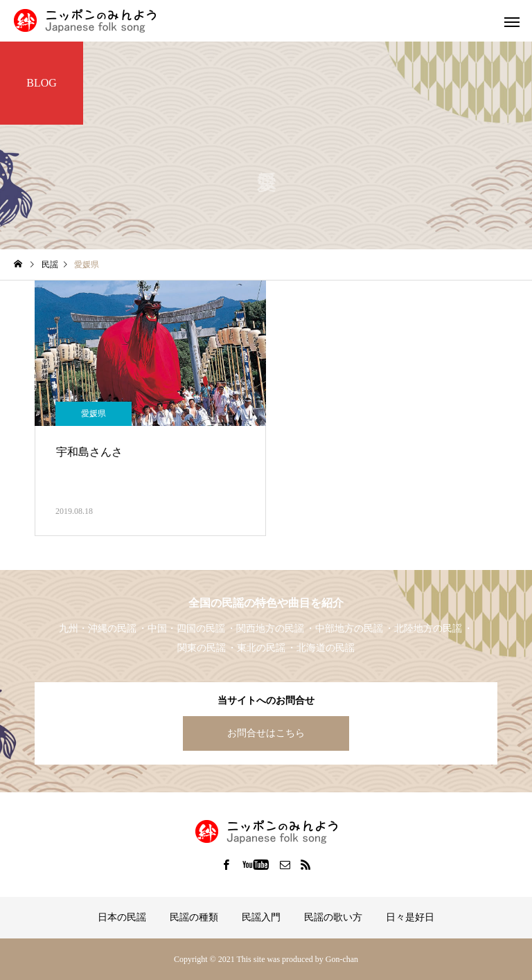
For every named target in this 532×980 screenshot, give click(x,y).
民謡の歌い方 (333, 917)
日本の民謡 (122, 917)
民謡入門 (261, 917)
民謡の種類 (194, 917)
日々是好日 (410, 917)
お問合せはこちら (266, 733)
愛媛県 (94, 413)
